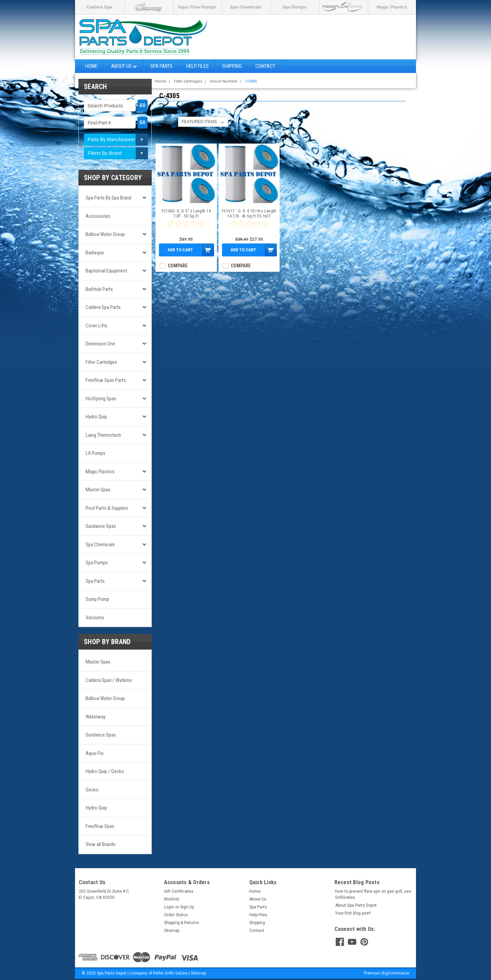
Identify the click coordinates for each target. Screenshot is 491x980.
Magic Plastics (392, 7)
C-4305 (251, 81)
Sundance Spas (101, 526)
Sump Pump (97, 599)
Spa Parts (161, 66)
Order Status (176, 915)
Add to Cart (180, 250)
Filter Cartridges (101, 362)
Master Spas (98, 490)
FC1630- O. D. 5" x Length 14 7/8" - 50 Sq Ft (186, 214)
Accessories (98, 216)
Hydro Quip (96, 417)
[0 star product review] (186, 228)
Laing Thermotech (103, 435)
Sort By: (167, 122)
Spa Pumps (294, 7)
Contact (265, 66)
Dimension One (100, 344)
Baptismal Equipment (106, 271)
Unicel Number (224, 81)
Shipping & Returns (182, 923)
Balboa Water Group (105, 234)
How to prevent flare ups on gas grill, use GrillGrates (373, 894)
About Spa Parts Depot (356, 905)
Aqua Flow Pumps (197, 7)
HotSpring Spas (101, 399)
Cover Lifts (96, 326)
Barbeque (95, 253)
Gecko (92, 790)
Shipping (232, 66)
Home (91, 66)
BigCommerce (396, 973)
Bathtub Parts (99, 289)
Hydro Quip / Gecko (105, 771)
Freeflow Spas (100, 826)
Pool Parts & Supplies (107, 508)
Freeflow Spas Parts (106, 380)
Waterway (95, 717)
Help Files (197, 66)
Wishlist (172, 899)
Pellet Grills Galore (170, 973)
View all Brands (101, 844)
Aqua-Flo (95, 753)
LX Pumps (95, 453)
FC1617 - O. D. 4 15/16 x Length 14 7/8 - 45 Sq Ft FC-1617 (249, 214)
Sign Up (187, 907)
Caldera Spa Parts (103, 307)
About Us (124, 66)
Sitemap (172, 931)
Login (169, 907)
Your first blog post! (353, 913)
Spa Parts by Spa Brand (108, 198)
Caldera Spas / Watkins (109, 680)
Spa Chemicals (246, 7)
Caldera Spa (99, 7)
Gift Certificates (179, 891)
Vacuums (95, 618)
